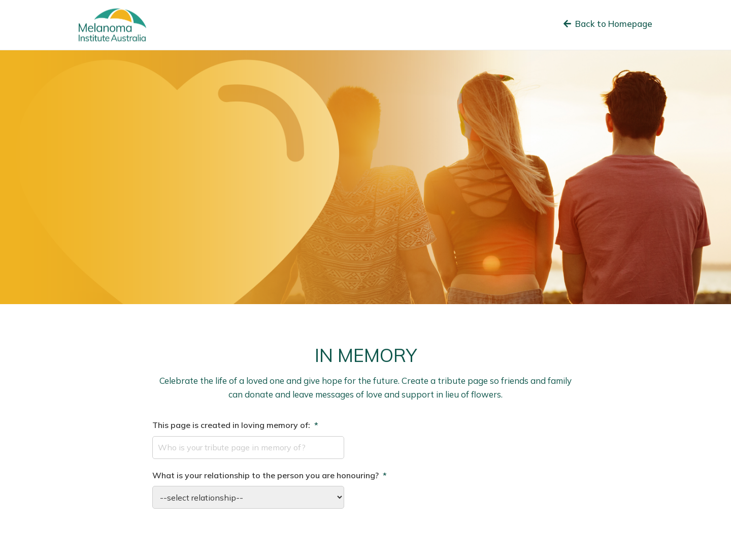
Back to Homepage (608, 24)
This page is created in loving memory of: (235, 425)
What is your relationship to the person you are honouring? (270, 475)
